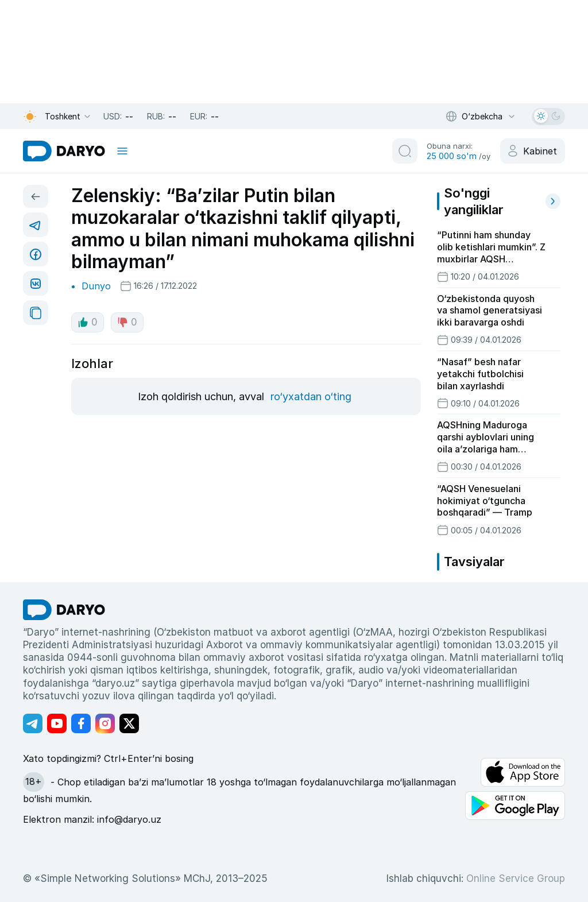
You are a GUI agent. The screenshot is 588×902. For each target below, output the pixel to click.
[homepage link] (64, 151)
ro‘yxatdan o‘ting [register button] (311, 396)
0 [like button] (88, 322)
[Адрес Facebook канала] (81, 723)
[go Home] (64, 610)
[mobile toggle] (122, 151)
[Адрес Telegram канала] (33, 723)
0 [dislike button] (127, 322)
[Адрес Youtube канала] (57, 723)
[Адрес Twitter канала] (129, 723)
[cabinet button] (533, 151)
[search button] (405, 151)
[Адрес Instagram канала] (105, 723)
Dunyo (96, 286)
